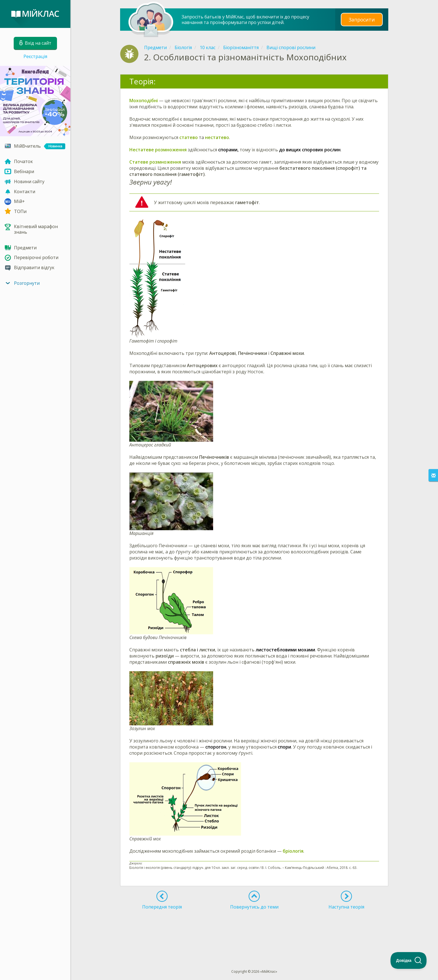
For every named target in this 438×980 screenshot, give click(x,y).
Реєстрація (35, 56)
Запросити (362, 19)
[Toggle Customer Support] (409, 960)
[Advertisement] (254, 929)
